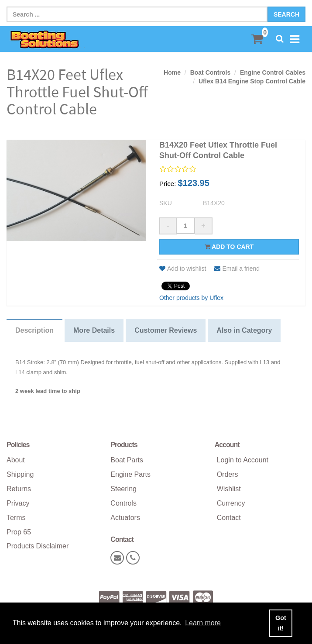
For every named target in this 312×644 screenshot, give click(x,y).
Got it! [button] (281, 623)
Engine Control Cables (273, 72)
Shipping (20, 474)
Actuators (125, 518)
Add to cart (229, 247)
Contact (229, 518)
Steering (123, 489)
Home (172, 72)
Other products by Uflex (191, 298)
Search (286, 14)
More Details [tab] (94, 330)
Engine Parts (130, 474)
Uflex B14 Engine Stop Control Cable (252, 81)
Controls (123, 503)
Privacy (18, 503)
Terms (16, 518)
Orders (228, 474)
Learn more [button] (203, 623)
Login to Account (243, 460)
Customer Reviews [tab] (166, 330)
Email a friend (237, 269)
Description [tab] (34, 330)
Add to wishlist (183, 269)
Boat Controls (211, 72)
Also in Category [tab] (244, 330)
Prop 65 (19, 532)
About (16, 460)
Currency (231, 503)
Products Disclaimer (38, 546)
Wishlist (229, 489)
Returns (19, 489)
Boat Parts (127, 460)
